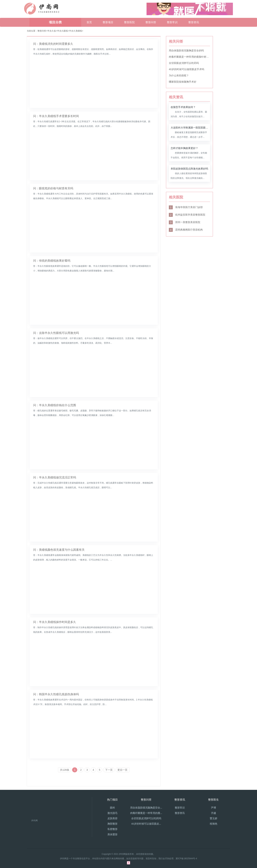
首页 (89, 22)
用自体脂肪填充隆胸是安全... (146, 808)
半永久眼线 (62, 31)
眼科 (112, 808)
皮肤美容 (112, 818)
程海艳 (213, 824)
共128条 (65, 770)
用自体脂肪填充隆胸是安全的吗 (186, 51)
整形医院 (129, 22)
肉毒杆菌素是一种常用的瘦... (146, 813)
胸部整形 (112, 824)
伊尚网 (34, 821)
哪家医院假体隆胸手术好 (183, 82)
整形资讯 (194, 22)
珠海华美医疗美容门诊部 (186, 207)
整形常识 (172, 22)
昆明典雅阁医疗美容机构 (186, 230)
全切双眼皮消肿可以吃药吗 (184, 63)
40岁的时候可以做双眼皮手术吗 (187, 69)
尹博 (213, 808)
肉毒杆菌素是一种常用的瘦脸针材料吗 (189, 57)
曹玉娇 (213, 818)
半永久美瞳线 (75, 31)
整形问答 (151, 22)
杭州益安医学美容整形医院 (187, 215)
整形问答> (42, 31)
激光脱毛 (112, 813)
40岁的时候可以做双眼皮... (146, 824)
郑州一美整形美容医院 (185, 222)
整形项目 (108, 22)
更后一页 (122, 770)
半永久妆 (52, 31)
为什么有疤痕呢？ (179, 75)
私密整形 (112, 829)
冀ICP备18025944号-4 (186, 859)
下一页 (109, 770)
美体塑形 (112, 834)
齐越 (213, 813)
